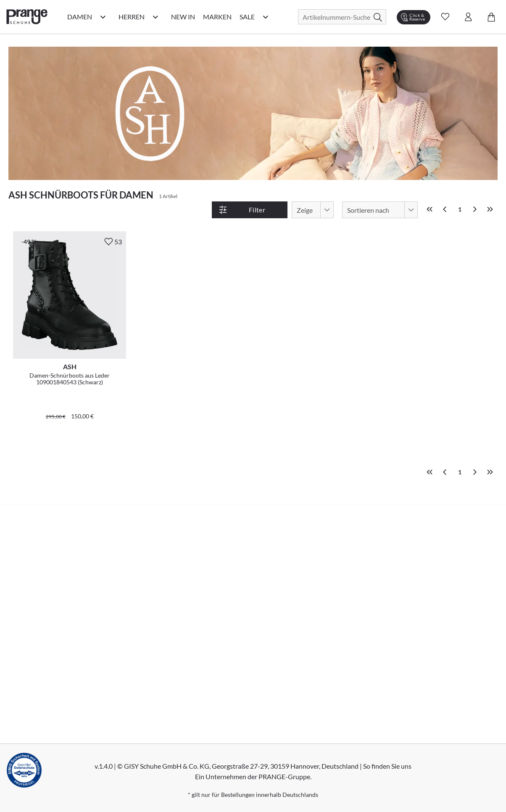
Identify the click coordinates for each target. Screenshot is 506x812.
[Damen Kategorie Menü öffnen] (103, 17)
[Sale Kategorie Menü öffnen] (266, 17)
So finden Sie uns (387, 766)
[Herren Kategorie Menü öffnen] (155, 17)
